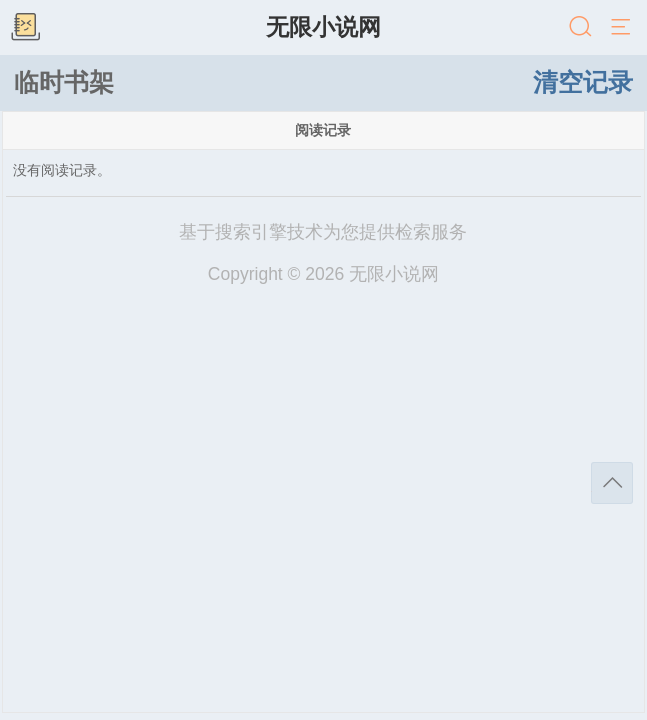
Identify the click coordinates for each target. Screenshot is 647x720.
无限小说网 (323, 27)
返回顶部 (612, 483)
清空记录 (583, 82)
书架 (25, 28)
